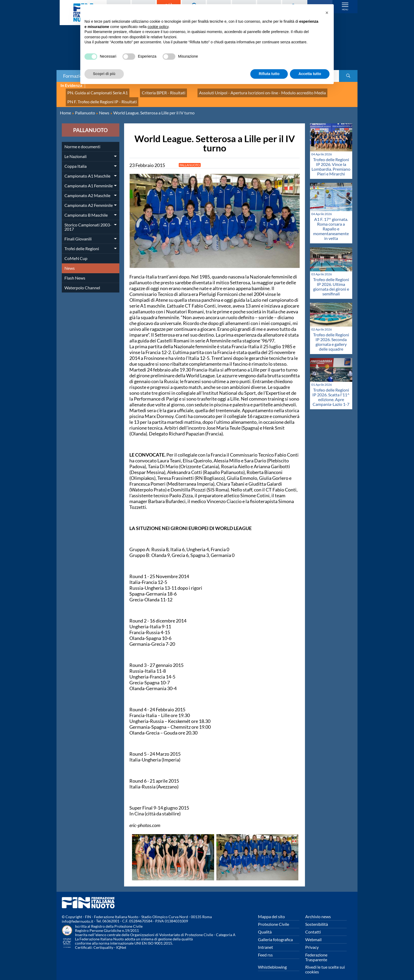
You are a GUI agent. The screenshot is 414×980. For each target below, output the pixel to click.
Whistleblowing (272, 961)
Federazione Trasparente (316, 951)
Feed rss (265, 949)
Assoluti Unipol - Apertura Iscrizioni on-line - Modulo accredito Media (239, 91)
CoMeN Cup (76, 252)
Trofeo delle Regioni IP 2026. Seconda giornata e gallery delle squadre (331, 336)
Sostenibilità (317, 918)
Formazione (75, 76)
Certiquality (103, 942)
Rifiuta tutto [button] (269, 74)
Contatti (313, 926)
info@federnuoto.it (77, 915)
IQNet (121, 942)
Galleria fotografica (275, 933)
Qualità (265, 926)
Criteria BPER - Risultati (151, 91)
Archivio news (318, 910)
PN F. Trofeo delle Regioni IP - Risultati (97, 97)
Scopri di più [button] (104, 74)
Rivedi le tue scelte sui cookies (325, 963)
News (70, 262)
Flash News (75, 272)
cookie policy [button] (158, 27)
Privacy (312, 941)
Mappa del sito (271, 910)
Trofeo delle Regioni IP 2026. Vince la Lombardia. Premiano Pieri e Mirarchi (331, 161)
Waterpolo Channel (82, 282)
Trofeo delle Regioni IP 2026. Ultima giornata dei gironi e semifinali (331, 280)
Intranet (265, 941)
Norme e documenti (82, 140)
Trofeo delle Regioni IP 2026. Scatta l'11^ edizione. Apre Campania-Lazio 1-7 (331, 391)
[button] (327, 13)
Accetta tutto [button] (310, 74)
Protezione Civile (274, 918)
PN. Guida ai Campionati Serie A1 (93, 91)
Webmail (313, 933)
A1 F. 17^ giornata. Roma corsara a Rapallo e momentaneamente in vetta (331, 223)
